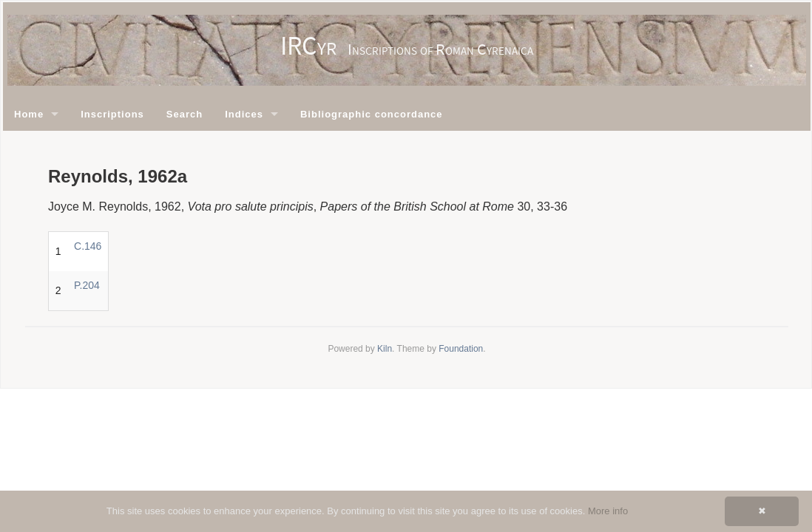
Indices (244, 114)
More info (608, 511)
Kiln (385, 349)
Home (29, 114)
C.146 (88, 246)
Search (185, 114)
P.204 (87, 285)
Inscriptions (112, 114)
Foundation (461, 349)
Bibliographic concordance (372, 114)
